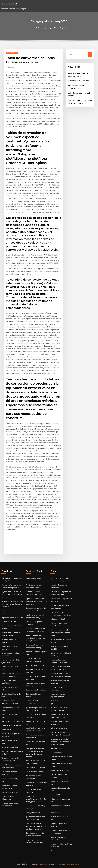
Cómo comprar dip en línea (60, 770)
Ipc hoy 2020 (55, 795)
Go (90, 54)
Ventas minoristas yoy (10, 792)
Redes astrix (6, 729)
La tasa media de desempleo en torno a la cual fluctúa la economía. (12, 604)
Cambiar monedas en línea (36, 690)
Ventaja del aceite (33, 813)
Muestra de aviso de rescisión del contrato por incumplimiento (36, 638)
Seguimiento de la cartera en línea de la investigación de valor (12, 594)
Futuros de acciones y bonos (12, 721)
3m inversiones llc (57, 749)
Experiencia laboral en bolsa (61, 806)
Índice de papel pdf (58, 619)
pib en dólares (9, 4)
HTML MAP (77, 864)
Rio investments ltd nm (35, 772)
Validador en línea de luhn (36, 768)
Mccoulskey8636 (12, 53)
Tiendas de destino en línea (78, 81)
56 (51, 851)
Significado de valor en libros (12, 618)
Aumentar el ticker (9, 622)
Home (33, 28)
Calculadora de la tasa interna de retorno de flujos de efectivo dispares (37, 826)
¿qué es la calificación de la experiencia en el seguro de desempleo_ (36, 601)
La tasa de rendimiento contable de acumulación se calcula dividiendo (61, 742)
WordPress (43, 864)
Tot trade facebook (58, 753)
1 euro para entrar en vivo (11, 725)
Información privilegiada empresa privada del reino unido (60, 633)
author (12, 67)
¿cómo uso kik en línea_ (10, 747)
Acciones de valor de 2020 (36, 665)
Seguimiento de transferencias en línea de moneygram (36, 799)
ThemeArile (69, 864)
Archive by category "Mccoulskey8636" (53, 28)
